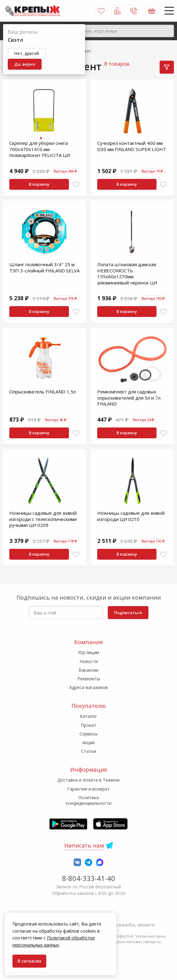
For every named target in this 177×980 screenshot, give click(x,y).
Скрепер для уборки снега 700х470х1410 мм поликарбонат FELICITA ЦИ (40, 149)
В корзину (39, 184)
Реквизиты (89, 679)
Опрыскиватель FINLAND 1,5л (43, 392)
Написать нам (84, 845)
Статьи (89, 751)
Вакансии (88, 670)
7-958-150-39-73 (89, 916)
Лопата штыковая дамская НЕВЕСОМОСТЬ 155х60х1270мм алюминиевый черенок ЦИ (127, 273)
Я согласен (29, 961)
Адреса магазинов (88, 687)
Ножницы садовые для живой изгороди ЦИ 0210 (131, 516)
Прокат (88, 725)
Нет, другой (27, 53)
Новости (89, 661)
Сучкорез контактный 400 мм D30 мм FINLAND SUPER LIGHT (132, 146)
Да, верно (25, 64)
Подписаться (128, 613)
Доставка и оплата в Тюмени (88, 780)
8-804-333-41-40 (89, 878)
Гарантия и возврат (88, 789)
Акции (88, 742)
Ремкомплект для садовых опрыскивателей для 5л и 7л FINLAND (129, 398)
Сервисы (88, 734)
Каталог (88, 716)
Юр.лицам (88, 652)
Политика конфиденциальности (89, 800)
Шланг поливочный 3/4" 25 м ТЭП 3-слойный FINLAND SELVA (44, 267)
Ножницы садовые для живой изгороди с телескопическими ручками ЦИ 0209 (43, 519)
